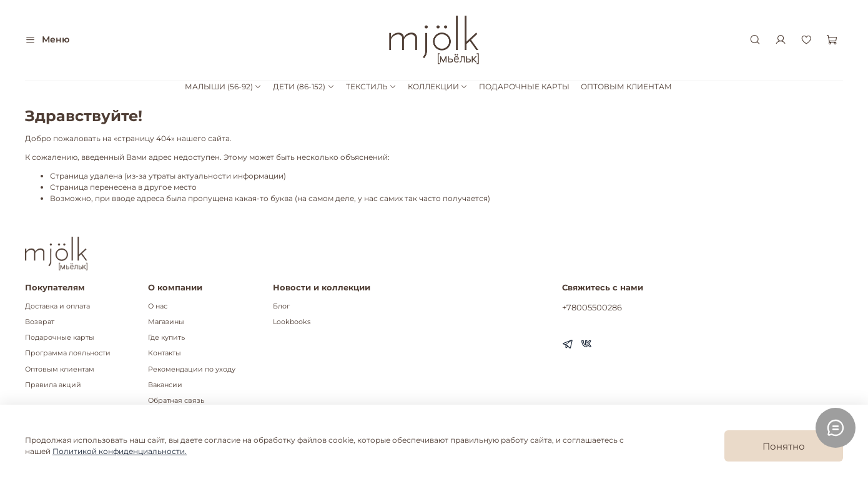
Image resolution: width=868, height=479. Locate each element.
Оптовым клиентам (60, 369)
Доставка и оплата (57, 306)
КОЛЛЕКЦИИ (438, 86)
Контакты (165, 353)
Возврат (40, 322)
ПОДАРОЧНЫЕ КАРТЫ (524, 86)
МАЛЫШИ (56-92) (223, 86)
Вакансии (165, 385)
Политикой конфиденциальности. (120, 451)
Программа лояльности (68, 353)
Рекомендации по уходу (192, 369)
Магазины (166, 322)
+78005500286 (592, 307)
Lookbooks (292, 322)
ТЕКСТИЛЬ (371, 86)
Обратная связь (176, 401)
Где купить (166, 338)
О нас (158, 306)
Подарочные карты (60, 338)
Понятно (784, 446)
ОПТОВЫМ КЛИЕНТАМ (626, 86)
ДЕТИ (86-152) (303, 86)
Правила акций (53, 385)
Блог (281, 306)
